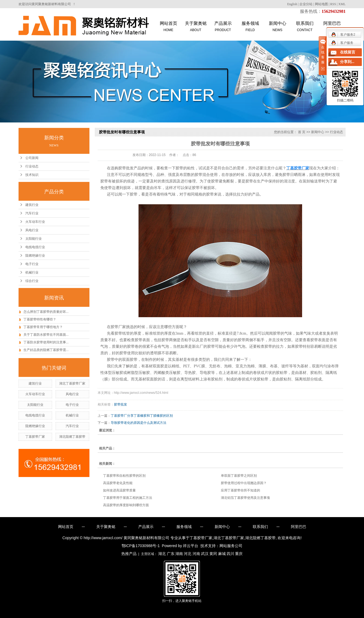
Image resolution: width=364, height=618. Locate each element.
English (292, 4)
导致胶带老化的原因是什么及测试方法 (139, 423)
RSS (333, 4)
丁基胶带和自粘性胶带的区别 (124, 476)
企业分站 (306, 4)
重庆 (239, 554)
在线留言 (348, 52)
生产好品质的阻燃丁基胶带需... (46, 350)
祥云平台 (191, 546)
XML (342, 4)
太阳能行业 (34, 239)
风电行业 (32, 230)
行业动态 (32, 166)
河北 (188, 554)
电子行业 (32, 264)
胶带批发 (121, 404)
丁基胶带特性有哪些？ (40, 319)
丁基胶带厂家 (35, 437)
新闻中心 (278, 27)
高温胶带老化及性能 (118, 483)
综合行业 (32, 281)
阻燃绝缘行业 (35, 256)
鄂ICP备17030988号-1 (141, 546)
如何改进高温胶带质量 (119, 490)
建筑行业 (32, 205)
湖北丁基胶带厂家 (72, 383)
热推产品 (129, 554)
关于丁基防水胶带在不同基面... (46, 335)
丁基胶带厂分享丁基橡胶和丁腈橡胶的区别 (142, 416)
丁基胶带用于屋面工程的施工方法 (128, 498)
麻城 (222, 554)
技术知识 (32, 175)
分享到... (347, 62)
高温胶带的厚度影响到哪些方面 (126, 505)
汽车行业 (32, 213)
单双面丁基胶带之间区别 (239, 476)
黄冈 (213, 554)
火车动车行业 (35, 222)
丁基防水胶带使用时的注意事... (46, 342)
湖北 (162, 554)
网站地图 (321, 4)
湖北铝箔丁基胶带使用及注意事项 (245, 498)
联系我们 (305, 27)
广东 (171, 554)
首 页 (302, 132)
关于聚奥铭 (196, 27)
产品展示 (223, 27)
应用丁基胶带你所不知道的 (240, 490)
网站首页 (169, 27)
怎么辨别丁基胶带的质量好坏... (46, 312)
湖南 (179, 554)
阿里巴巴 (299, 527)
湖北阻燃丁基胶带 (72, 437)
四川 (230, 554)
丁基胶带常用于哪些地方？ (43, 327)
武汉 (205, 554)
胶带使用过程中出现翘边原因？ (244, 483)
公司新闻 (32, 158)
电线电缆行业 (35, 247)
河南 (196, 554)
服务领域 (250, 27)
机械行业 (32, 272)
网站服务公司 (231, 546)
